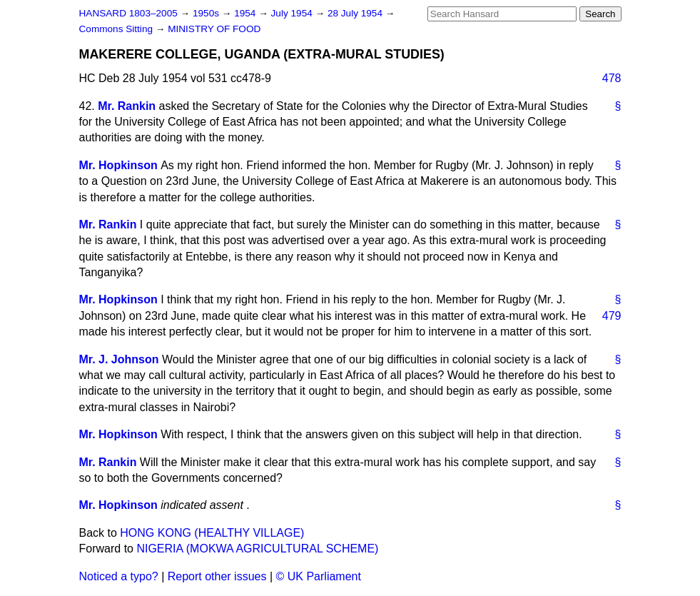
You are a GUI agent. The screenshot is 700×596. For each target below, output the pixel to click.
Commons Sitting (117, 29)
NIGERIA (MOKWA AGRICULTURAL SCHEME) (257, 549)
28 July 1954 (356, 13)
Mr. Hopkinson (118, 165)
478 (612, 78)
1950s (207, 13)
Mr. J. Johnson (119, 359)
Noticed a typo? (119, 576)
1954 (246, 13)
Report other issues (217, 576)
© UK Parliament (319, 576)
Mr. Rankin (127, 106)
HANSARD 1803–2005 (128, 13)
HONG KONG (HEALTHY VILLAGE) (212, 533)
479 (612, 316)
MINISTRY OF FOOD (214, 29)
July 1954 (293, 13)
